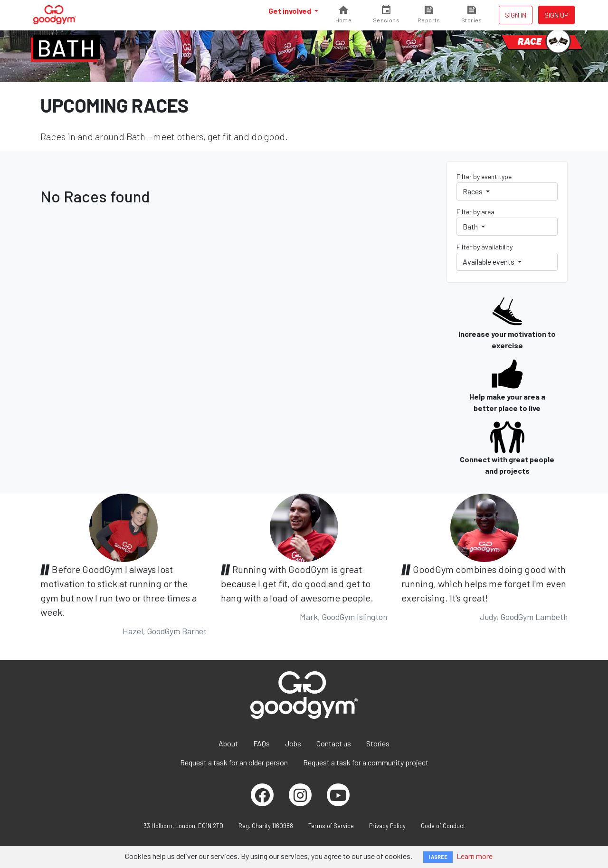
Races (473, 191)
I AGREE (438, 857)
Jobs (293, 743)
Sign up (556, 15)
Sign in (516, 15)
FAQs (261, 743)
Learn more (475, 856)
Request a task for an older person (234, 762)
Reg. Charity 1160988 (266, 826)
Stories (378, 743)
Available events (489, 262)
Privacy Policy (387, 826)
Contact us (334, 743)
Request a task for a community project (366, 762)
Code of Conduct (443, 826)
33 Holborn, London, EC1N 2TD (183, 826)
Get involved (290, 11)
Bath (67, 48)
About (228, 743)
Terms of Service (331, 826)
